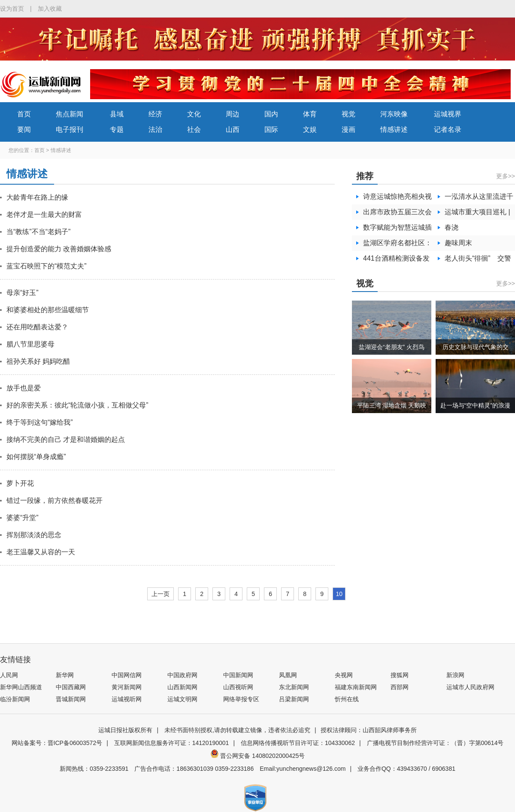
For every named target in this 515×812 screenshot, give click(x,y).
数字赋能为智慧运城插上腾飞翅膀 (397, 230)
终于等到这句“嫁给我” (40, 422)
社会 (194, 129)
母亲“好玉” (23, 293)
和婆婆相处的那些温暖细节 (48, 310)
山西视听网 (238, 687)
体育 (310, 114)
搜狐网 (400, 675)
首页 (24, 114)
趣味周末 (458, 243)
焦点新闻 (70, 114)
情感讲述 (394, 129)
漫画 (348, 129)
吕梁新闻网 (294, 699)
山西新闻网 (182, 687)
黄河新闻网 (127, 687)
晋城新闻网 (71, 699)
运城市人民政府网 (470, 687)
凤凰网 (288, 675)
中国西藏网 (71, 687)
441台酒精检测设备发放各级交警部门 (396, 260)
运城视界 (448, 114)
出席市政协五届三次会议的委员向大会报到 (397, 214)
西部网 (400, 687)
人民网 (9, 675)
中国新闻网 (238, 675)
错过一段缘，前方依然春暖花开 (55, 500)
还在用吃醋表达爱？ (37, 327)
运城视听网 (127, 699)
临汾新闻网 (15, 699)
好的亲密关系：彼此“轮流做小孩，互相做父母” (77, 405)
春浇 (451, 227)
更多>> (506, 176)
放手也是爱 (24, 388)
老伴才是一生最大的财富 (44, 214)
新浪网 (455, 675)
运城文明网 (182, 699)
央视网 (344, 675)
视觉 (348, 114)
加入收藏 (50, 9)
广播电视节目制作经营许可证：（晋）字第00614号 (435, 743)
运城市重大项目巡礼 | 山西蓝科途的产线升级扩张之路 (479, 214)
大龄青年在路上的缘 (37, 197)
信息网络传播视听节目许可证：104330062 (298, 743)
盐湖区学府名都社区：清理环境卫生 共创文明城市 (397, 245)
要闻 (24, 129)
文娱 (310, 129)
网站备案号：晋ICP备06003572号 (57, 743)
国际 (271, 129)
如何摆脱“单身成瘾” (36, 457)
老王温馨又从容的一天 (41, 552)
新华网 (65, 675)
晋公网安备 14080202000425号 (258, 756)
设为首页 (12, 9)
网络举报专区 (241, 699)
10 (339, 594)
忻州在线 (347, 699)
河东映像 (394, 114)
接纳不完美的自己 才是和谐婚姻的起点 (66, 439)
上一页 (161, 594)
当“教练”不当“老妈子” (38, 232)
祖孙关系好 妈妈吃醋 (38, 361)
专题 (117, 129)
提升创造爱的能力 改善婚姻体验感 (59, 249)
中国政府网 (182, 675)
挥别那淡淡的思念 (34, 535)
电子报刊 (70, 129)
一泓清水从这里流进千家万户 (479, 199)
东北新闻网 (294, 687)
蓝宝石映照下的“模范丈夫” (47, 266)
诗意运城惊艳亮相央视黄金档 (397, 199)
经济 (155, 114)
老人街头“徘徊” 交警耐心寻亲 (478, 260)
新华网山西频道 (21, 687)
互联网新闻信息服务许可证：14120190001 (172, 743)
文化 (194, 114)
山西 (233, 129)
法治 (155, 129)
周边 (233, 114)
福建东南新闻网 (356, 687)
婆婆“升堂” (23, 518)
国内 (271, 114)
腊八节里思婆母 (30, 344)
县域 (117, 114)
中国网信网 (127, 675)
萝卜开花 (20, 483)
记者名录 (448, 129)
